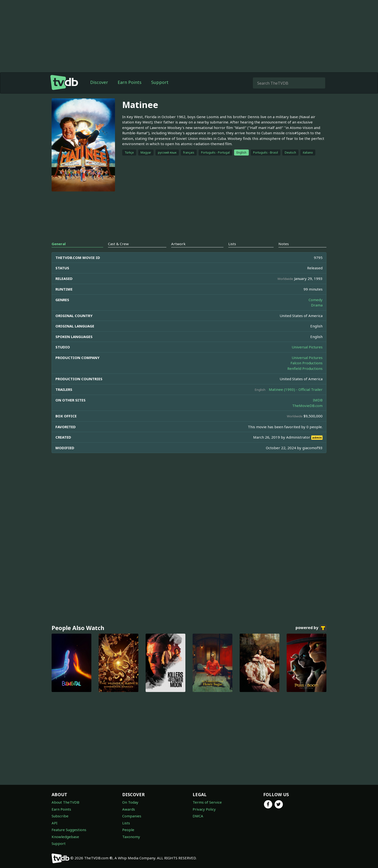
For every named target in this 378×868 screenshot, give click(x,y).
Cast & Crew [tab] (118, 244)
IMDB (318, 400)
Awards (129, 809)
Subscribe (60, 816)
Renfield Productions (305, 368)
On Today (130, 802)
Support (160, 82)
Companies (132, 816)
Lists (126, 823)
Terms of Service (207, 802)
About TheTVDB (65, 802)
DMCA (198, 816)
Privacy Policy (204, 809)
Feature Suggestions (69, 830)
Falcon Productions (307, 363)
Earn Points (130, 82)
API (54, 823)
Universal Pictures (307, 347)
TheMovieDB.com (307, 406)
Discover (99, 82)
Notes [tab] (284, 244)
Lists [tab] (232, 244)
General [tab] (59, 244)
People (128, 830)
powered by (311, 628)
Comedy (316, 300)
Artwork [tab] (178, 244)
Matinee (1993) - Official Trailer (296, 389)
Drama (317, 305)
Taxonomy (131, 837)
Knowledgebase (65, 837)
